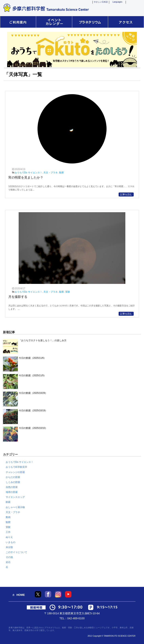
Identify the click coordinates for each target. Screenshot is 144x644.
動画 (8, 517)
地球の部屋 (12, 492)
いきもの (11, 542)
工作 (8, 532)
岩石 (8, 562)
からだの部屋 (13, 477)
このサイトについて (16, 552)
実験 (68, 292)
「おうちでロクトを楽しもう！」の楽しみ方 (43, 340)
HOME (21, 595)
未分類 (9, 547)
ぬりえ (9, 537)
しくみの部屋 (13, 482)
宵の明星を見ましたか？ (26, 177)
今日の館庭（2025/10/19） (33, 410)
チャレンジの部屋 (15, 472)
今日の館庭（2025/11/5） (32, 375)
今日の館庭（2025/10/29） (33, 393)
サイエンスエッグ (15, 497)
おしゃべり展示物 (15, 507)
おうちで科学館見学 (16, 467)
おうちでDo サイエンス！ (28, 173)
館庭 (8, 502)
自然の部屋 (12, 487)
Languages (117, 2)
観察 (61, 173)
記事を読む (126, 194)
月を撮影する (18, 297)
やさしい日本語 (101, 2)
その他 (9, 557)
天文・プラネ (51, 173)
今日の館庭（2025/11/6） (32, 358)
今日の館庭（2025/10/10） (33, 428)
